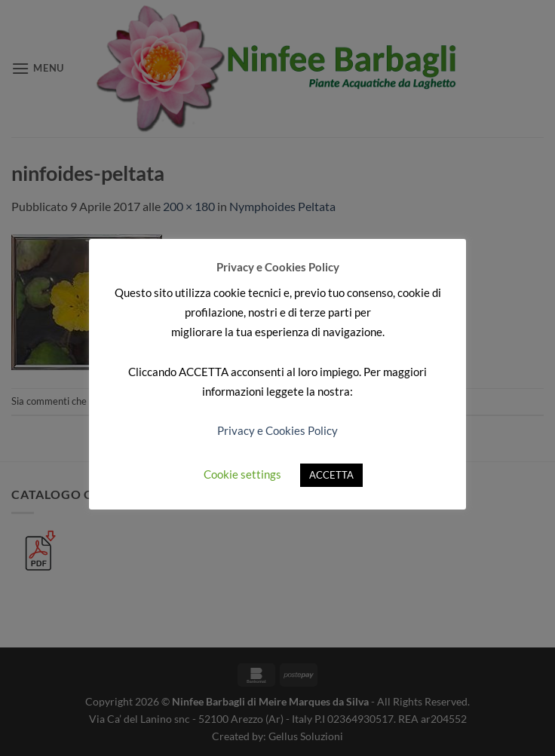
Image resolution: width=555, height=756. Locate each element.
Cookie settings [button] (242, 474)
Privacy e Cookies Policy (277, 430)
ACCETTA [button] (331, 475)
